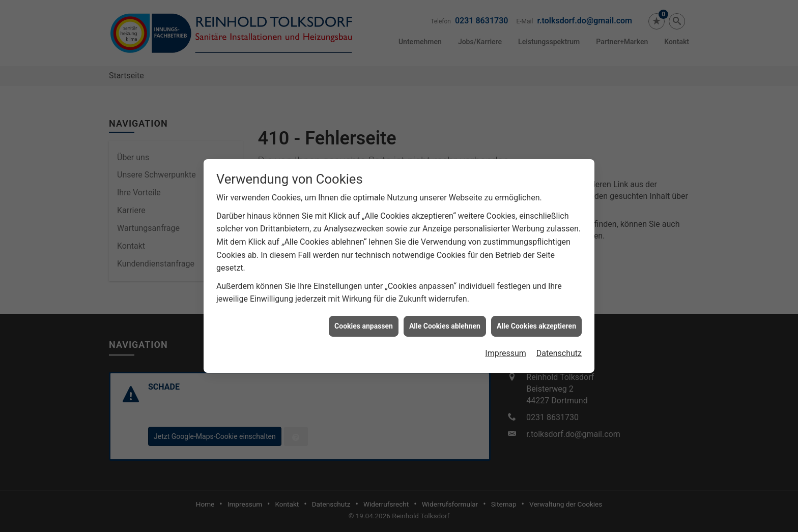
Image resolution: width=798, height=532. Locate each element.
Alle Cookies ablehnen (445, 324)
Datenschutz (559, 351)
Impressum (506, 351)
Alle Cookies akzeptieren (536, 324)
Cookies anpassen (364, 324)
